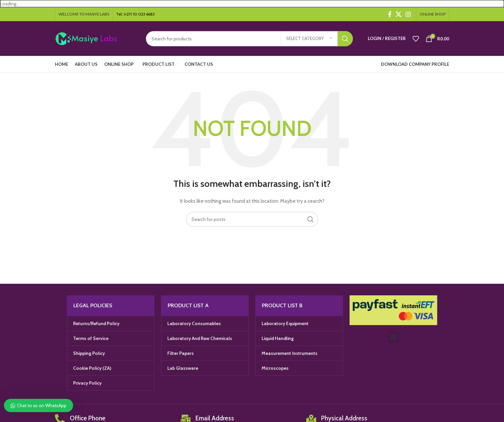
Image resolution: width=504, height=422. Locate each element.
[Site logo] (95, 38)
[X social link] (399, 14)
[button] (393, 337)
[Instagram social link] (408, 14)
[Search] (249, 39)
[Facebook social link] (390, 14)
